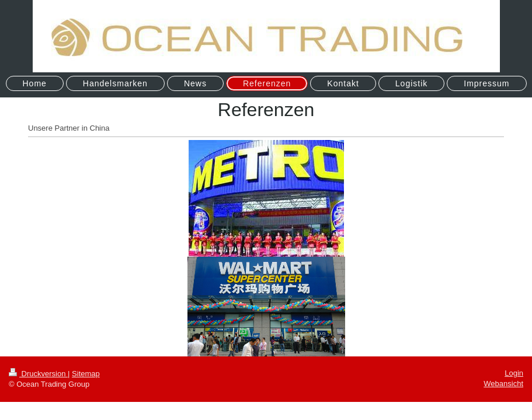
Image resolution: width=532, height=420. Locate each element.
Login (514, 373)
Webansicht (503, 384)
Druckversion (38, 374)
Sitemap (86, 374)
